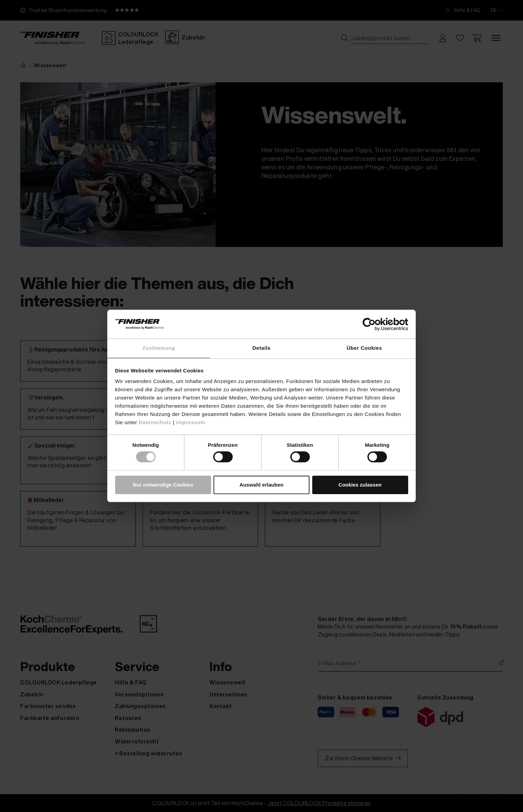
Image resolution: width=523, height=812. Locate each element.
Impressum (191, 422)
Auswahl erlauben (261, 485)
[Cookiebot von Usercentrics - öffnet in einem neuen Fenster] (378, 324)
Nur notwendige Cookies (163, 485)
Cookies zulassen (360, 485)
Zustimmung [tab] (159, 348)
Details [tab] (262, 348)
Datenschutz (155, 422)
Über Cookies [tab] (364, 348)
